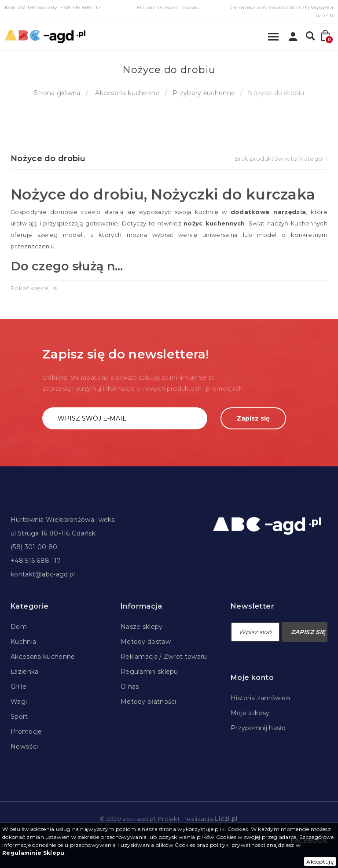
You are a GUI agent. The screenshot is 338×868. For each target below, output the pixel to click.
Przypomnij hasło (258, 728)
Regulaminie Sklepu (33, 853)
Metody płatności (149, 702)
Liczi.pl (226, 819)
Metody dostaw (146, 642)
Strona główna (57, 93)
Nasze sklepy (142, 627)
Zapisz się (253, 418)
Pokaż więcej (30, 288)
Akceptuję (320, 862)
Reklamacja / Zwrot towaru (164, 657)
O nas (130, 687)
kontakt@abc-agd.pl (43, 574)
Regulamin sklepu (149, 672)
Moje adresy (250, 713)
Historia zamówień (260, 698)
